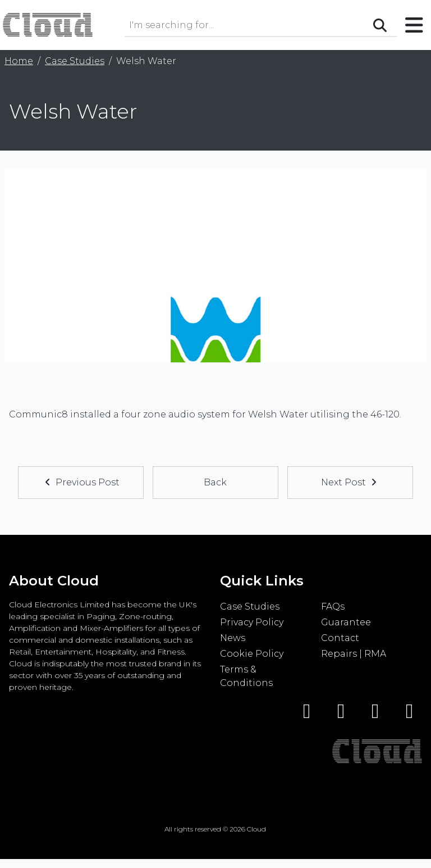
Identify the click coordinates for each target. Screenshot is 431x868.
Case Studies (75, 61)
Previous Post (81, 482)
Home (19, 61)
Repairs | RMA (354, 654)
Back (215, 482)
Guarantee (346, 622)
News (233, 638)
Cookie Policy (252, 654)
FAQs (333, 606)
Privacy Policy (252, 622)
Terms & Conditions (246, 676)
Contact (340, 638)
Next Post (350, 482)
